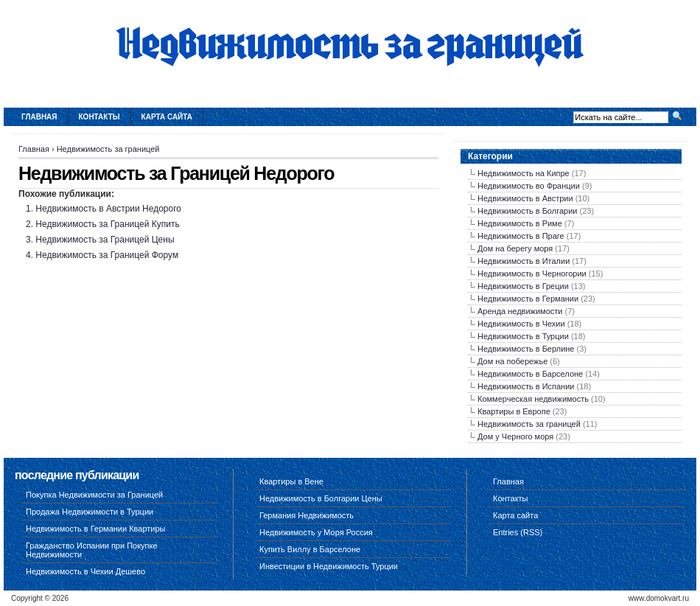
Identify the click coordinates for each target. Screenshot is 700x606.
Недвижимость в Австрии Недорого (108, 209)
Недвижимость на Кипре (524, 173)
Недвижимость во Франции (529, 186)
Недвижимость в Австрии (525, 198)
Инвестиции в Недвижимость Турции (329, 566)
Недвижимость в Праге (521, 236)
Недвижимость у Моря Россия (316, 532)
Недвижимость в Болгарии (527, 211)
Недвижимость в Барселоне (530, 374)
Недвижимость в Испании (526, 386)
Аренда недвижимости (520, 311)
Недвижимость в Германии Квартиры (96, 529)
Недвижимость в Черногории (532, 274)
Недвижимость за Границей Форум (107, 255)
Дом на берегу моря (515, 248)
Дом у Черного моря (515, 436)
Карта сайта (167, 117)
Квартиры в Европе (514, 411)
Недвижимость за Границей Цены (105, 240)
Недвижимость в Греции (523, 286)
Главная (39, 117)
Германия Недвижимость (307, 515)
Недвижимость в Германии (528, 299)
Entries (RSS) (518, 532)
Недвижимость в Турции (523, 336)
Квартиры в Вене (291, 481)
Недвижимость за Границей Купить (107, 224)
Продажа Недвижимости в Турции (90, 512)
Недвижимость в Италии (524, 261)
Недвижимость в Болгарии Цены (321, 498)
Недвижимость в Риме (520, 223)
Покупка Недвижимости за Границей (94, 495)
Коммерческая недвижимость (533, 399)
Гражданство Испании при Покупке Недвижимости (92, 550)
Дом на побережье (512, 361)
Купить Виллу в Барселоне (310, 549)
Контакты (99, 117)
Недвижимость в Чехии (521, 324)
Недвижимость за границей (108, 149)
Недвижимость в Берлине (526, 349)
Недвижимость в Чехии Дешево (85, 571)
